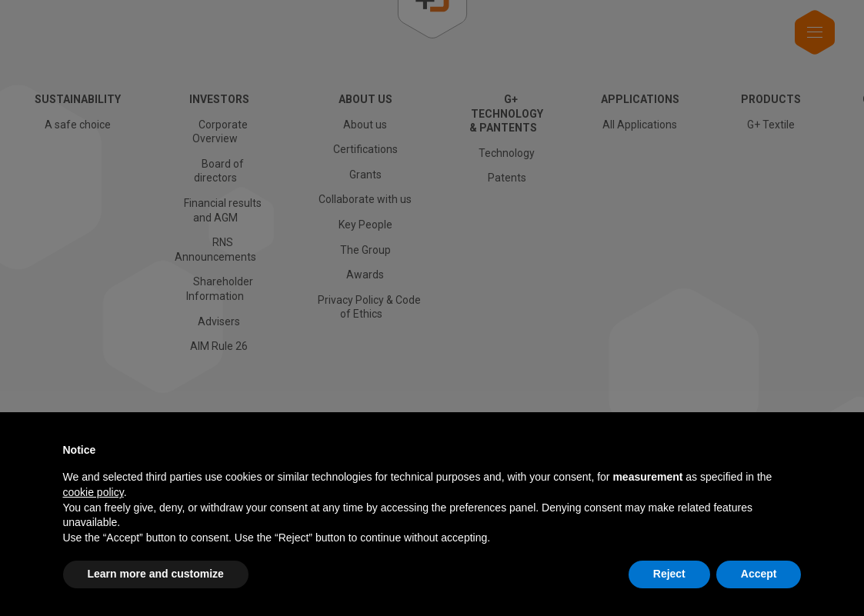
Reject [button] (669, 574)
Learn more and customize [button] (156, 574)
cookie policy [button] (93, 492)
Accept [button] (759, 574)
